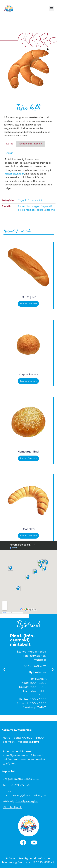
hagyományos (40, 206)
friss (28, 206)
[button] (51, 8)
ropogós (31, 210)
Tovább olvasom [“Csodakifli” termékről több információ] (28, 536)
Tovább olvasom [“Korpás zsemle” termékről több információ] (28, 381)
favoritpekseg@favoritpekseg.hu (24, 795)
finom (21, 206)
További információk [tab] (30, 144)
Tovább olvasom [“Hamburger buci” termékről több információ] (28, 459)
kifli (51, 206)
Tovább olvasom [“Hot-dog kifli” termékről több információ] (28, 304)
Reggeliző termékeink (30, 200)
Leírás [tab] (10, 144)
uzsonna (50, 210)
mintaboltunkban (14, 174)
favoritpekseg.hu (27, 801)
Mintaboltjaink (12, 808)
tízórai (40, 210)
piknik (21, 210)
